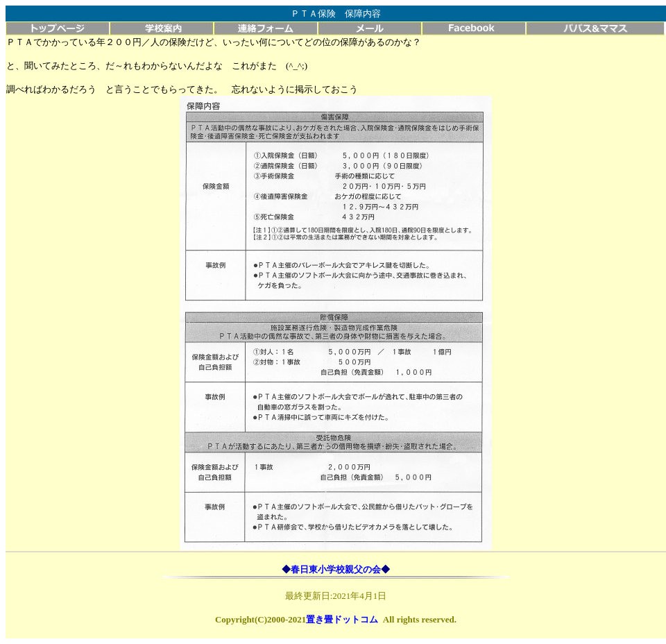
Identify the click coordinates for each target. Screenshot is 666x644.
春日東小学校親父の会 (336, 569)
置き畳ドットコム (342, 619)
